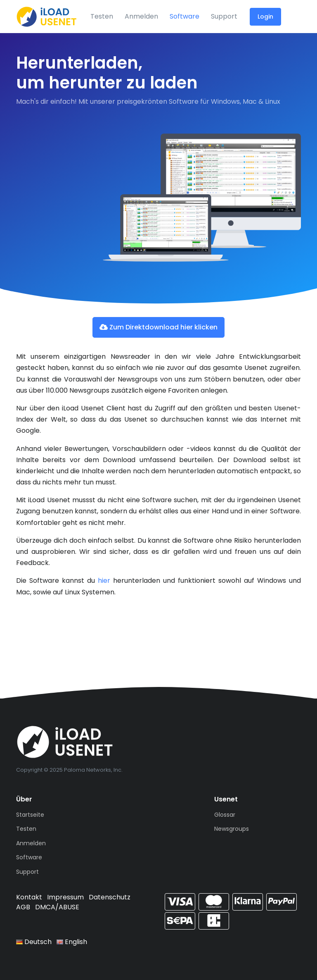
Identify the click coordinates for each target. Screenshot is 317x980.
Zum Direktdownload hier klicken (158, 327)
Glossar (225, 815)
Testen (102, 16)
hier (104, 581)
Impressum (65, 897)
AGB (23, 907)
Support (224, 16)
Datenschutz (110, 897)
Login (265, 17)
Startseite (30, 815)
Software (185, 16)
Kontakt (29, 897)
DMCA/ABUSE (57, 907)
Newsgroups (232, 829)
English (72, 942)
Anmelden (141, 16)
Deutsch (34, 942)
